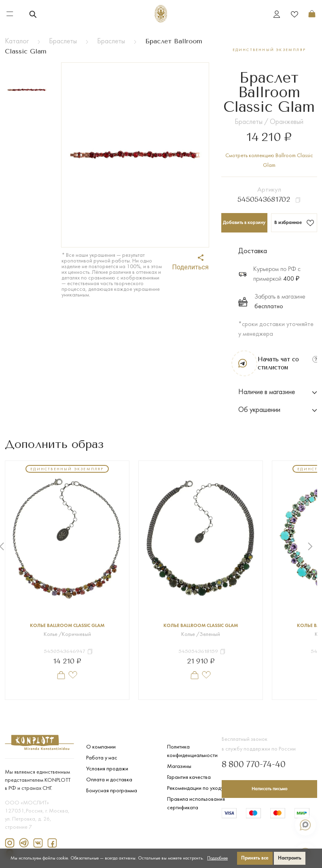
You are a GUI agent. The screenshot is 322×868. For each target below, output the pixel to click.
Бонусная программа (112, 791)
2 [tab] (155, 706)
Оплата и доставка (109, 780)
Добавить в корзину (244, 223)
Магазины (179, 767)
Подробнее (217, 858)
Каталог (17, 42)
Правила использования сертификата (196, 804)
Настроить (290, 858)
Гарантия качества (189, 777)
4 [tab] (179, 706)
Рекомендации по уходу (195, 788)
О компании (101, 747)
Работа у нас (102, 758)
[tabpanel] (67, 580)
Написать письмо (270, 789)
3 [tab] (167, 706)
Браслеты (63, 42)
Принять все (255, 858)
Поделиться (191, 263)
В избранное (294, 223)
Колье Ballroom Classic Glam (67, 626)
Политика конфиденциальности (192, 751)
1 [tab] (143, 706)
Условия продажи (107, 769)
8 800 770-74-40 (254, 765)
